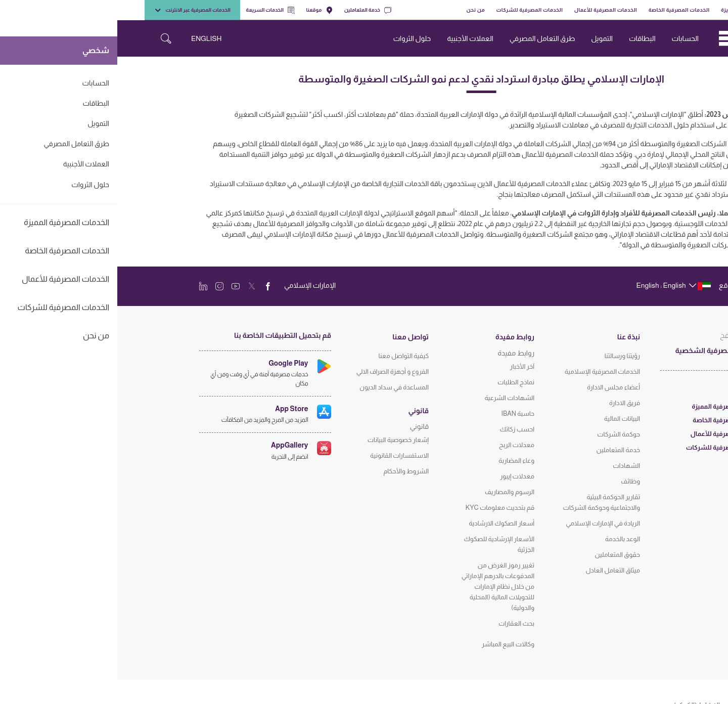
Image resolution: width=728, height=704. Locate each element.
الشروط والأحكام (289, 471)
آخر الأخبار (405, 366)
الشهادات (509, 466)
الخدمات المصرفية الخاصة (562, 10)
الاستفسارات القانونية (282, 455)
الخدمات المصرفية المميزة (635, 10)
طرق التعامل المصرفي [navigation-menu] (425, 38)
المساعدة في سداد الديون (277, 387)
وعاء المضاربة (399, 460)
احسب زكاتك (400, 429)
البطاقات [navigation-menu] (525, 38)
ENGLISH (89, 38)
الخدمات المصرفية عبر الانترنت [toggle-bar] (75, 10)
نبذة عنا (511, 337)
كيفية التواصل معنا (286, 356)
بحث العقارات (399, 623)
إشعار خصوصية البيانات (281, 440)
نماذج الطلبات (399, 382)
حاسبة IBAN (400, 413)
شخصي (686, 10)
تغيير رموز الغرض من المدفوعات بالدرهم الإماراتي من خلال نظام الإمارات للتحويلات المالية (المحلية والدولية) (381, 586)
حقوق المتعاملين (500, 555)
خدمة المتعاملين (251, 10)
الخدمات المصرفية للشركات (413, 10)
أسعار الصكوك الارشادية (384, 523)
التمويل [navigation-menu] (485, 38)
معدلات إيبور (400, 476)
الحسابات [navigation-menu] (568, 38)
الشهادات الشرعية (392, 398)
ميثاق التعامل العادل (495, 570)
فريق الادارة (507, 403)
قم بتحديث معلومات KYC (383, 508)
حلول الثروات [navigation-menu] (295, 38)
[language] (555, 285)
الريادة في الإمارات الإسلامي (486, 523)
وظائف (513, 481)
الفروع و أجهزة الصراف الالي (275, 371)
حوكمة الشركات (501, 434)
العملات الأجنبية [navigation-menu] (353, 38)
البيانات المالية (505, 419)
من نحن (358, 10)
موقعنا (202, 10)
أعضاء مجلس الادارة (496, 387)
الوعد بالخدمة (505, 539)
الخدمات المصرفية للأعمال (488, 10)
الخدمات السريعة (153, 10)
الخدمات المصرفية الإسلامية (485, 371)
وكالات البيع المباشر (391, 644)
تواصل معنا (293, 337)
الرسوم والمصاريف (392, 492)
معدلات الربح (399, 445)
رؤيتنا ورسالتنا (505, 356)
